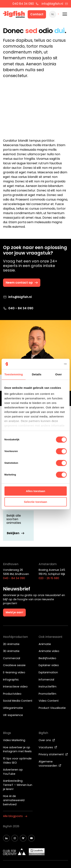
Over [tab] (59, 374)
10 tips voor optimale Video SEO (17, 761)
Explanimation (48, 672)
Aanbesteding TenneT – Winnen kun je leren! (18, 785)
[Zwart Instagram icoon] (15, 838)
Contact (37, 14)
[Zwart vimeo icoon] (23, 838)
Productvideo (12, 694)
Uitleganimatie (13, 708)
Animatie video (49, 651)
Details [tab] (37, 374)
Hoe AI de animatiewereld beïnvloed (14, 800)
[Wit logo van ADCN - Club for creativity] (14, 852)
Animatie (45, 644)
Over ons (47, 740)
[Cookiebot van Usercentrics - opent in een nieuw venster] (51, 364)
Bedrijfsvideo (47, 658)
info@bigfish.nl (55, 4)
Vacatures (48, 747)
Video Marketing (14, 740)
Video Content (49, 701)
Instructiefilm (48, 687)
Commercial (12, 658)
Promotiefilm (47, 694)
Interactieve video (15, 687)
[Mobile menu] (65, 14)
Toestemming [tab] (14, 374)
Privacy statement (53, 754)
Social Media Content (18, 701)
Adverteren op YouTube (13, 772)
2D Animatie (11, 644)
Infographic (11, 680)
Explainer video (49, 665)
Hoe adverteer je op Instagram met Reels (17, 749)
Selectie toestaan (35, 502)
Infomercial (46, 680)
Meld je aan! (14, 612)
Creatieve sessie (14, 665)
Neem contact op (22, 283)
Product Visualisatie (52, 708)
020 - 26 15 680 (49, 578)
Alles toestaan (36, 491)
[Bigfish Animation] (14, 15)
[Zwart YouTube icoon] (31, 838)
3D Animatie (11, 651)
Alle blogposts (15, 816)
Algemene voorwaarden (50, 764)
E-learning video (14, 672)
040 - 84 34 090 (18, 308)
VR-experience (13, 715)
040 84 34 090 (26, 4)
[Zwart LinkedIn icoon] (6, 838)
